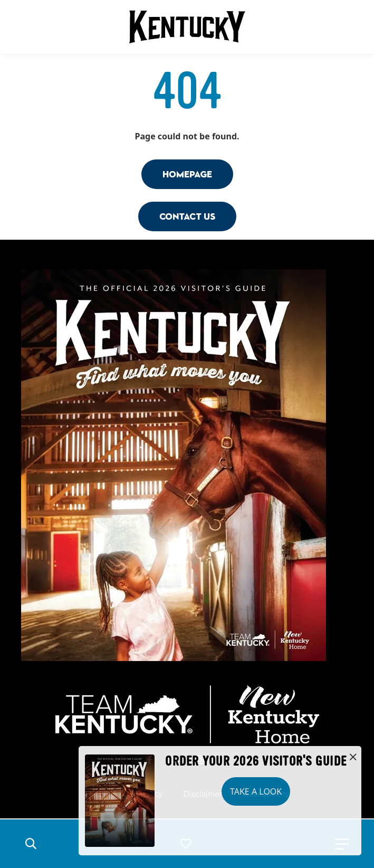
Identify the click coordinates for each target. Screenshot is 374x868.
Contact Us (187, 216)
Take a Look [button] (256, 791)
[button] (31, 844)
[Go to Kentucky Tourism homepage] (187, 27)
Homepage (187, 174)
